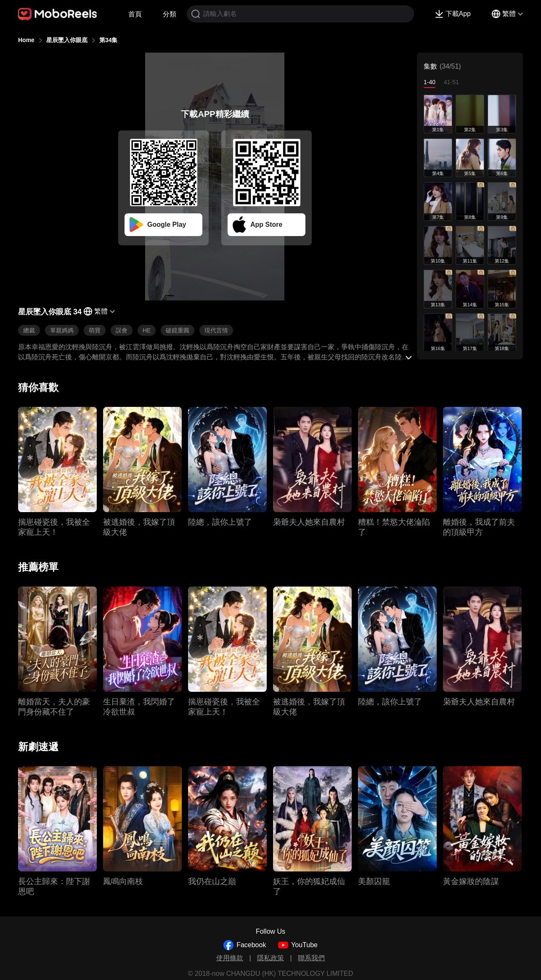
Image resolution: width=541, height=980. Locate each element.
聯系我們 (311, 958)
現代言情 (216, 330)
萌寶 (95, 330)
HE (147, 330)
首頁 (135, 14)
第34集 (109, 40)
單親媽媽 (62, 330)
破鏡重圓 (178, 330)
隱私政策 (270, 958)
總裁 (29, 330)
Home (26, 40)
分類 (170, 14)
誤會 (122, 330)
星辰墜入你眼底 (67, 40)
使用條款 (230, 958)
